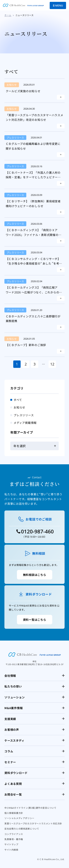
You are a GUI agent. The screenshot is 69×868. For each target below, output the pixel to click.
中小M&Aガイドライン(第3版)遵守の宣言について (30, 808)
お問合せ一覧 (13, 794)
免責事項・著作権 (14, 839)
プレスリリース (24, 415)
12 (52, 364)
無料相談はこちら (35, 575)
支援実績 (10, 719)
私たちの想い (13, 686)
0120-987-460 (37, 531)
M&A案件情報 (14, 708)
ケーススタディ (14, 740)
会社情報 (10, 676)
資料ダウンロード (16, 773)
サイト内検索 (11, 850)
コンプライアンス (14, 834)
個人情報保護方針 (14, 813)
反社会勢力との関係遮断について (22, 829)
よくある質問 (13, 784)
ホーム (8, 15)
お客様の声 (12, 730)
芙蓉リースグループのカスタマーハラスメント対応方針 (33, 823)
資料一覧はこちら (35, 620)
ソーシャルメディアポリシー (19, 818)
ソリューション (15, 697)
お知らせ (19, 407)
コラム (9, 751)
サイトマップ (11, 844)
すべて (18, 400)
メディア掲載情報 (25, 423)
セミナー (10, 762)
